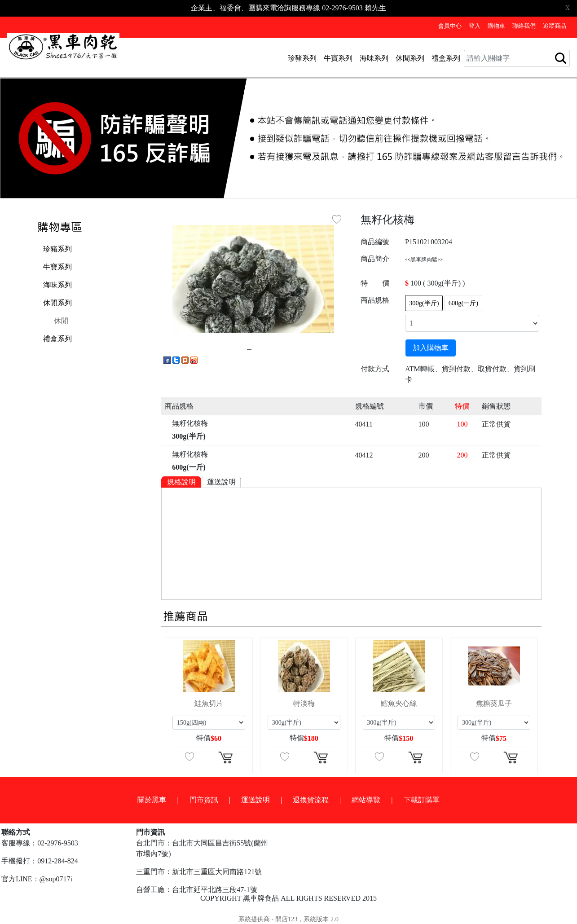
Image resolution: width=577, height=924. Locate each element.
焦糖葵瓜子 (494, 703)
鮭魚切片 (209, 703)
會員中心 (450, 26)
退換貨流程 (311, 800)
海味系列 (374, 58)
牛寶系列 (338, 58)
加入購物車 (431, 348)
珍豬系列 (302, 58)
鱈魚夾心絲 (399, 703)
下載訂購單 (422, 800)
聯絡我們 (524, 26)
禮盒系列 (446, 58)
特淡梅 (304, 703)
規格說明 (181, 482)
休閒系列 (410, 58)
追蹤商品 (555, 26)
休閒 (61, 321)
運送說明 (221, 482)
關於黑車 (152, 800)
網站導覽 (366, 800)
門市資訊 (204, 800)
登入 (475, 26)
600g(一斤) (463, 303)
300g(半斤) (424, 303)
